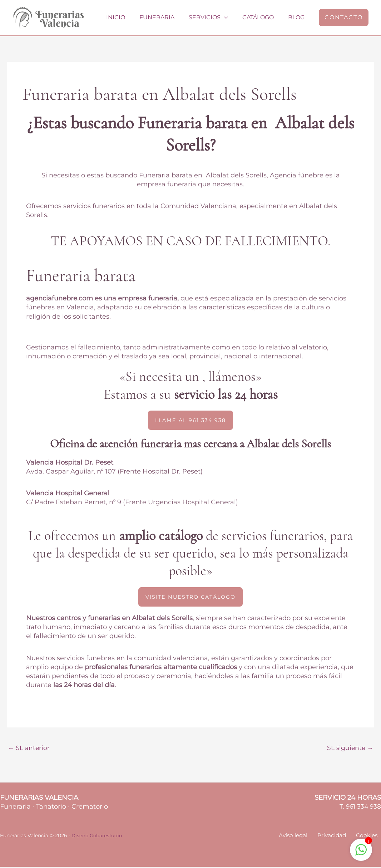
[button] (344, 18)
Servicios (212, 17)
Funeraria (167, 17)
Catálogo (262, 17)
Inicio (128, 17)
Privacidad (338, 837)
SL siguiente (349, 749)
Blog (298, 17)
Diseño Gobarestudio (98, 837)
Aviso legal (302, 837)
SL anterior (29, 749)
